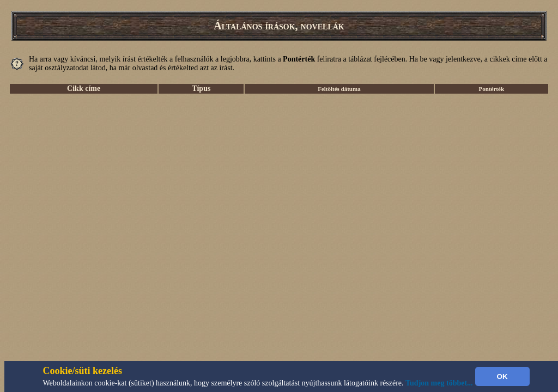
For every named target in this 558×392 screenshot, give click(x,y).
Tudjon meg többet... (439, 383)
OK (502, 376)
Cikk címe (84, 88)
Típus (201, 88)
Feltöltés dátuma (339, 89)
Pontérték (492, 89)
